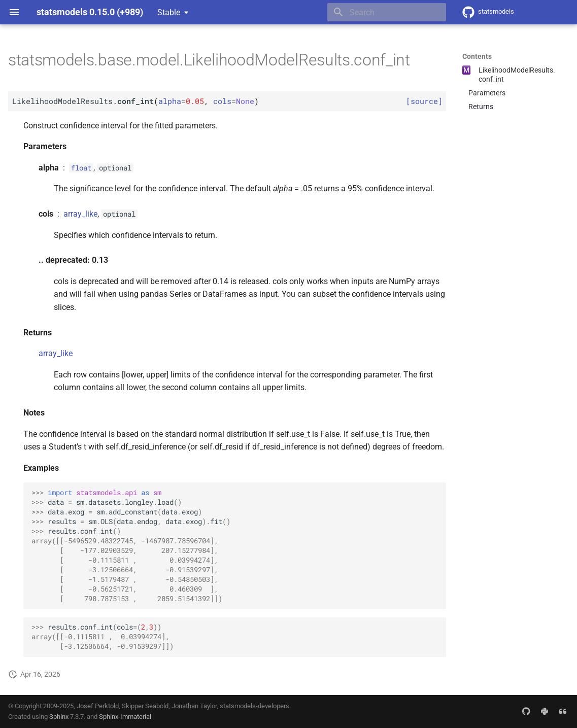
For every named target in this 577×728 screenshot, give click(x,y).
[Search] (387, 12)
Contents (477, 56)
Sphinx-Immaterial (125, 717)
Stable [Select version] (169, 12)
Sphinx (59, 717)
